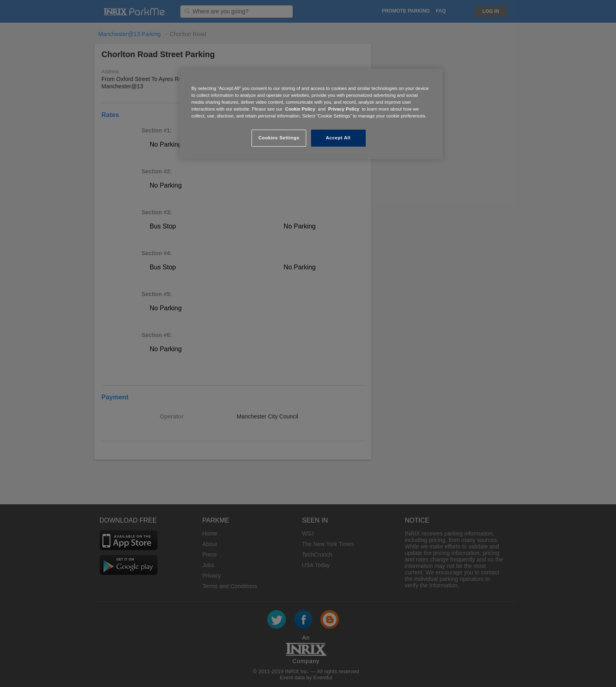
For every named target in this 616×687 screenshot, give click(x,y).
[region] (311, 114)
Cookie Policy (300, 109)
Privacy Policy (344, 109)
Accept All (338, 138)
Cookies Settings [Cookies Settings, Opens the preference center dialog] (279, 138)
